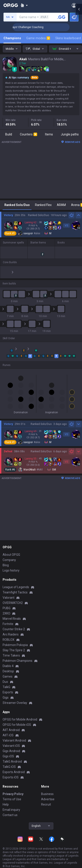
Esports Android (14, 767)
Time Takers (11, 650)
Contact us (10, 810)
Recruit (46, 799)
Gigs (6, 692)
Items (49, 134)
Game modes (38, 38)
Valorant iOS (11, 740)
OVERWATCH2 (13, 598)
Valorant (9, 592)
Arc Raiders (11, 629)
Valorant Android (14, 735)
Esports (8, 687)
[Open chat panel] (79, 79)
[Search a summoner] (61, 17)
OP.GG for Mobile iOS (17, 719)
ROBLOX (9, 634)
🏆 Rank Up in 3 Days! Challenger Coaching (31, 27)
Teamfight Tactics (15, 587)
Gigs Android (11, 746)
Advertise (48, 794)
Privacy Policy (13, 789)
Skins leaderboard (68, 38)
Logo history (11, 565)
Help (6, 799)
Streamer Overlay (15, 698)
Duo (5, 676)
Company (9, 555)
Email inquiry (11, 804)
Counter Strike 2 (14, 624)
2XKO (6, 608)
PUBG (7, 603)
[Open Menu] (74, 5)
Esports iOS (11, 772)
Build (9, 134)
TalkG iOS (9, 761)
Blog (6, 560)
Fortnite (8, 619)
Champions (12, 38)
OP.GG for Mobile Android (20, 714)
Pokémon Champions (17, 655)
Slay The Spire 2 (14, 645)
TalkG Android (12, 756)
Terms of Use (12, 794)
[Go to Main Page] (11, 5)
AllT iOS (8, 730)
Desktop (8, 666)
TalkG (6, 682)
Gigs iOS (8, 751)
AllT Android (11, 725)
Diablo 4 (8, 661)
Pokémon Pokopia (15, 640)
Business (47, 789)
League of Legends (16, 582)
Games (8, 671)
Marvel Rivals (12, 613)
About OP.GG (11, 549)
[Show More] (24, 5)
